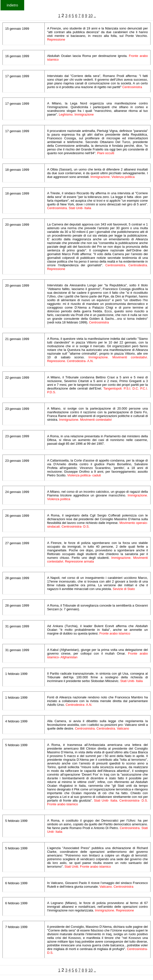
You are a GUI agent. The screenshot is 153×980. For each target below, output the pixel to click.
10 (91, 16)
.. (95, 16)
